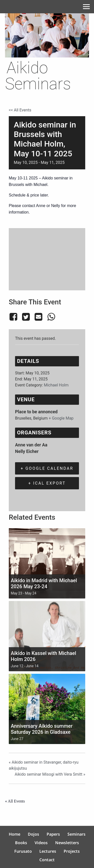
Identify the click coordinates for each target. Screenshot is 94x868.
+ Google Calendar (47, 468)
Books (21, 843)
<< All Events (20, 110)
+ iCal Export (47, 483)
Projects (72, 851)
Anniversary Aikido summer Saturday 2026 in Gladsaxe (42, 729)
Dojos (33, 834)
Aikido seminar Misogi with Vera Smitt (50, 774)
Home (15, 834)
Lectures (48, 851)
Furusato (23, 851)
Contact (47, 860)
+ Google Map (61, 418)
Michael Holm (56, 385)
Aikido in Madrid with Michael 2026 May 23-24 (44, 583)
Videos (41, 843)
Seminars (76, 834)
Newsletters (67, 843)
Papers (53, 834)
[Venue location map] (47, 258)
